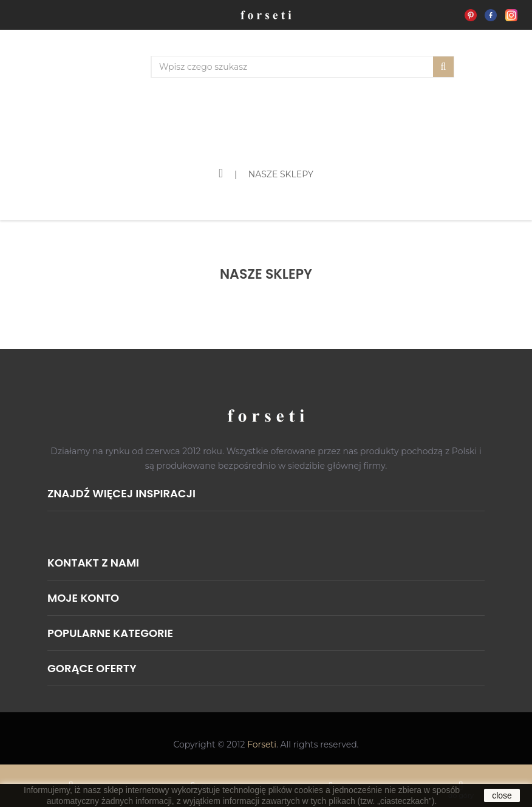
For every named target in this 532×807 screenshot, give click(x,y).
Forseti (262, 744)
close (502, 795)
